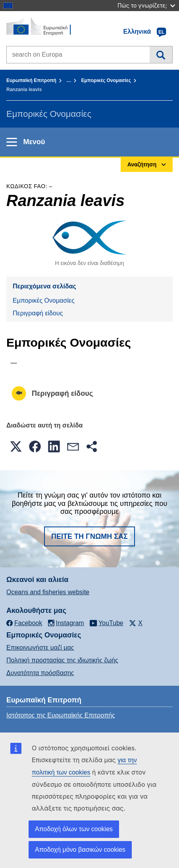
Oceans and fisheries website (48, 592)
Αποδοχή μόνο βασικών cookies (80, 850)
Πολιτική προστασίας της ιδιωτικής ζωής (62, 660)
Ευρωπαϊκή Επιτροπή (31, 80)
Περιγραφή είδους (38, 313)
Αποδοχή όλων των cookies (74, 829)
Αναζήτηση (161, 55)
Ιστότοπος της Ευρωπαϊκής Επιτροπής (61, 715)
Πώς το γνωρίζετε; (146, 5)
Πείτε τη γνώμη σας (89, 536)
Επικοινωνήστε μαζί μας (40, 648)
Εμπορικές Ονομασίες (106, 80)
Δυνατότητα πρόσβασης (40, 673)
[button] (16, 446)
